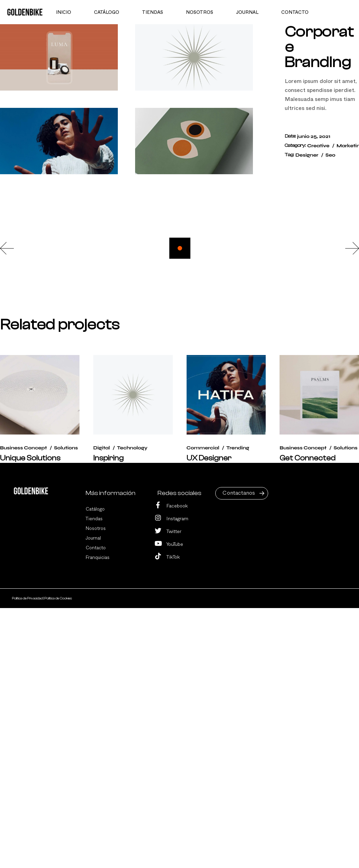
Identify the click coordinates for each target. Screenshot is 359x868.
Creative (318, 146)
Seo (330, 155)
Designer (307, 155)
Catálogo (95, 509)
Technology (132, 448)
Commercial (203, 448)
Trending (238, 448)
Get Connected (308, 458)
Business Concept (23, 448)
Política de (28, 598)
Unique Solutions (30, 458)
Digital (102, 448)
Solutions (66, 448)
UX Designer (209, 458)
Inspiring (108, 458)
